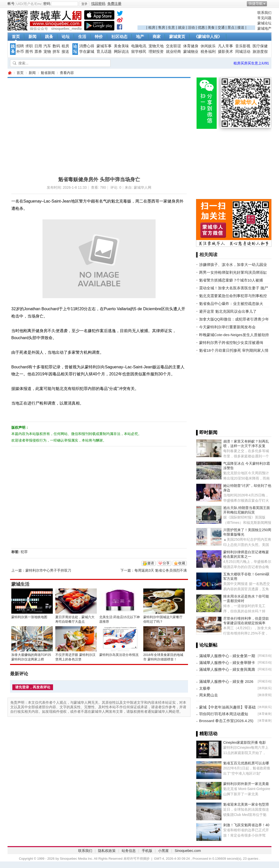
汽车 (47, 46)
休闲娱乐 (208, 46)
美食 (211, 27)
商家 (157, 37)
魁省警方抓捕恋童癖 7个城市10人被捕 (231, 280)
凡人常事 (225, 46)
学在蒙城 (87, 52)
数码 (56, 46)
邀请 (151, 563)
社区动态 (119, 37)
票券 (38, 52)
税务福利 (208, 52)
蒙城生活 (20, 584)
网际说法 (121, 52)
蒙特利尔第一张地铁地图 (29, 617)
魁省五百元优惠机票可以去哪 (246, 763)
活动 (191, 27)
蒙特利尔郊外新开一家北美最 (246, 784)
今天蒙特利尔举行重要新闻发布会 (227, 327)
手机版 (147, 851)
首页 (16, 37)
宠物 (47, 52)
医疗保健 (260, 46)
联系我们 (264, 13)
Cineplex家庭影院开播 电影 (245, 742)
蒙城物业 (191, 52)
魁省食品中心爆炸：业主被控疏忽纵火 (231, 304)
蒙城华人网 (10, 73)
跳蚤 (49, 37)
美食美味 (121, 46)
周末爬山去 (208, 695)
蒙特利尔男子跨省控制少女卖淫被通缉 (231, 343)
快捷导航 (256, 4)
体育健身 (191, 46)
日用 (38, 46)
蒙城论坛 (264, 23)
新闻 (32, 37)
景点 (231, 27)
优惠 (201, 27)
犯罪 (24, 552)
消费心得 (87, 46)
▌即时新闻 (207, 432)
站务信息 (129, 851)
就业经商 (173, 52)
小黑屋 (163, 851)
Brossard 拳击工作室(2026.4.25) (226, 721)
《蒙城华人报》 (208, 37)
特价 (99, 37)
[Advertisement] (196, 18)
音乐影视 (243, 46)
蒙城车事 (104, 46)
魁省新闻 (48, 73)
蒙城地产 (264, 28)
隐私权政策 (107, 851)
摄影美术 (225, 52)
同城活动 (243, 52)
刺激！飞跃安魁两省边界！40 (246, 825)
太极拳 (205, 688)
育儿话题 (104, 52)
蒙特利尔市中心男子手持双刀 (48, 570)
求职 (29, 46)
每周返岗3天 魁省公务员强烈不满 (161, 570)
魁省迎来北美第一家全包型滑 (246, 804)
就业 (181, 27)
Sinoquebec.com (188, 851)
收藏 (182, 563)
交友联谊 (173, 46)
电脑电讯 (139, 46)
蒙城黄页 (177, 37)
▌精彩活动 (207, 734)
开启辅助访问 (270, 4)
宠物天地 (156, 46)
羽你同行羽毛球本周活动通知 (224, 714)
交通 (221, 27)
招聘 (20, 46)
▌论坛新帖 (207, 645)
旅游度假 (260, 52)
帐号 (11, 4)
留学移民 (139, 52)
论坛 (66, 37)
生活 (82, 37)
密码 (47, 4)
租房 (152, 27)
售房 (162, 27)
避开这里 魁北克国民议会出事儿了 (228, 311)
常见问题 (264, 18)
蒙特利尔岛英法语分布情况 (119, 655)
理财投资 (156, 52)
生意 (171, 27)
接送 (241, 27)
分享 (166, 563)
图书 (29, 52)
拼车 (56, 52)
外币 (20, 52)
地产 (140, 37)
